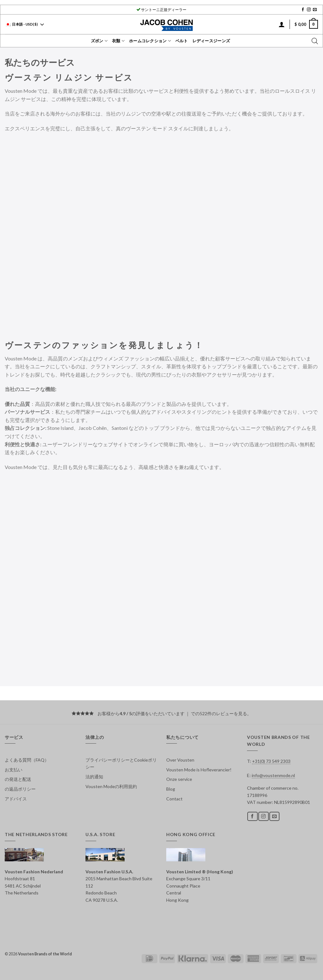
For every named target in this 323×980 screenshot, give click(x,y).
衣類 (118, 41)
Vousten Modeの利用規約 (111, 786)
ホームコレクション (150, 41)
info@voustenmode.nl (273, 775)
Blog (171, 789)
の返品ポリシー (20, 789)
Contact (174, 799)
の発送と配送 (18, 779)
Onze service (179, 779)
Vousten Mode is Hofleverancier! (199, 770)
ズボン (99, 41)
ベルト (182, 41)
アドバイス (16, 799)
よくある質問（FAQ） (27, 760)
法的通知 (94, 777)
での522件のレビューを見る (219, 713)
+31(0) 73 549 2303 (271, 761)
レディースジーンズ (211, 41)
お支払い (14, 770)
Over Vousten (180, 760)
